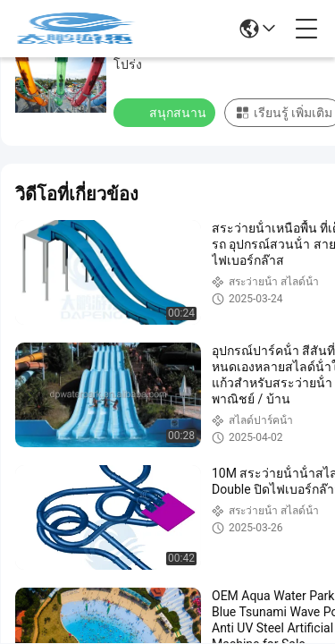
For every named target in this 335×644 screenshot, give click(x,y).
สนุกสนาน (166, 112)
